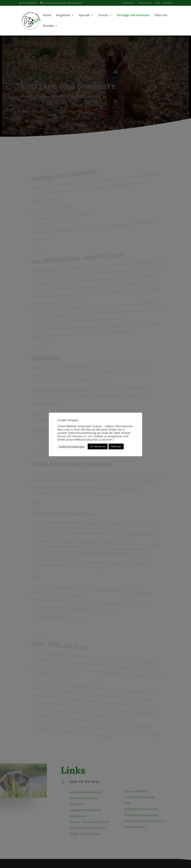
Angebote (63, 15)
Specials (84, 15)
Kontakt (48, 26)
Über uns (161, 15)
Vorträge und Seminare (133, 15)
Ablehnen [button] (116, 446)
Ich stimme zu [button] (98, 446)
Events (103, 15)
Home (47, 15)
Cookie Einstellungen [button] (72, 446)
